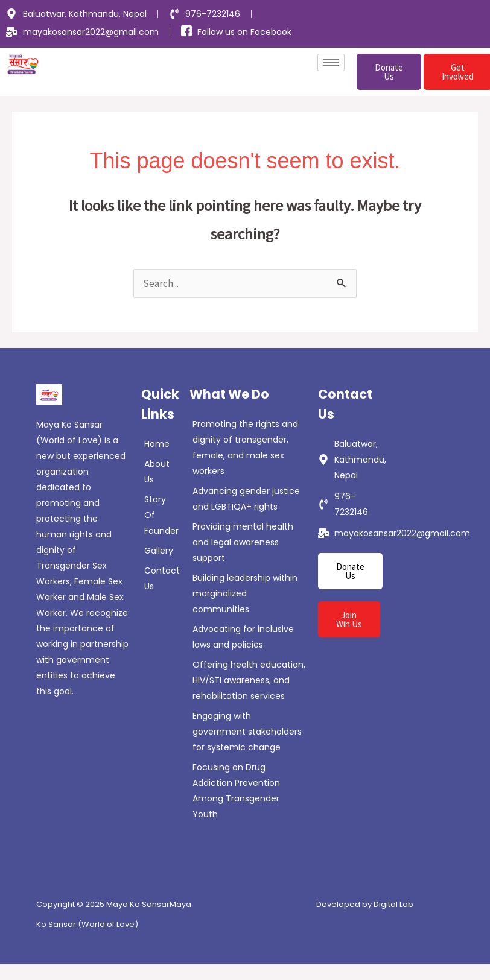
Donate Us (389, 72)
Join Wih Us (349, 619)
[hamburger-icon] (331, 62)
